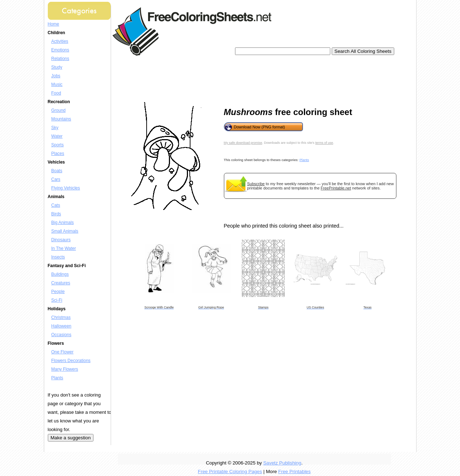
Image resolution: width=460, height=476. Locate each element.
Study (57, 67)
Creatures (61, 283)
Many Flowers (65, 369)
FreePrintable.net (336, 188)
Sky (55, 128)
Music (57, 84)
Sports (58, 145)
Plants (57, 378)
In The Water (64, 248)
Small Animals (65, 231)
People (58, 292)
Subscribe (256, 184)
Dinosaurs (61, 240)
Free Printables (294, 472)
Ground (59, 110)
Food (56, 93)
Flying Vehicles (66, 188)
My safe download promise (243, 143)
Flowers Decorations (71, 361)
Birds (56, 214)
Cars (56, 179)
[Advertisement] (247, 79)
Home (54, 24)
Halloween (61, 326)
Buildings (60, 274)
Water (57, 136)
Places (58, 154)
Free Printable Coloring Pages (230, 472)
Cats (56, 205)
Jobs (56, 76)
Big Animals (63, 223)
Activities (60, 41)
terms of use (324, 143)
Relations (60, 59)
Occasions (61, 335)
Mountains (61, 119)
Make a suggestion (71, 438)
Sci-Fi (57, 300)
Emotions (60, 50)
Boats (57, 171)
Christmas (61, 317)
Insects (58, 257)
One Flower (63, 352)
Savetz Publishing (282, 463)
